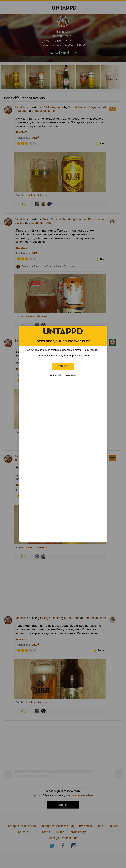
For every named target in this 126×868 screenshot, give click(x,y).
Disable (63, 366)
